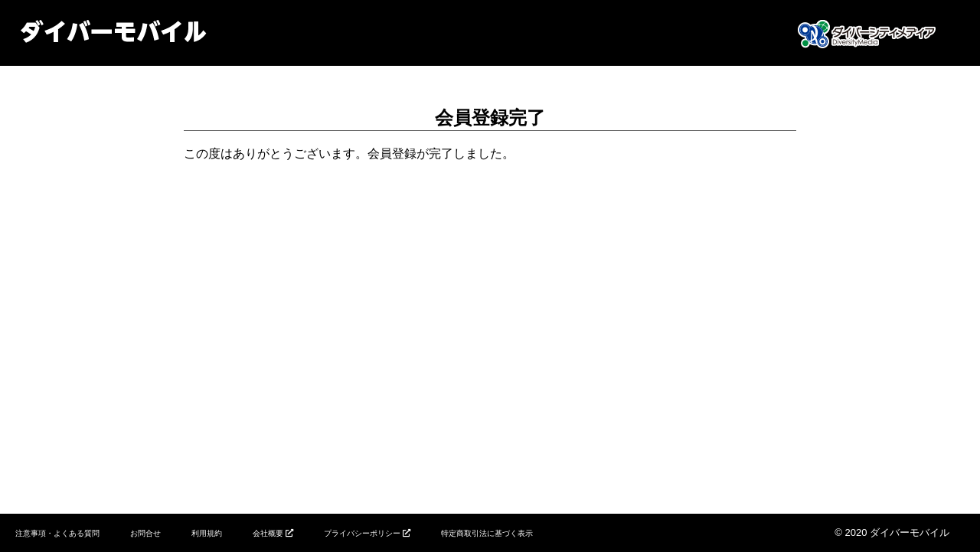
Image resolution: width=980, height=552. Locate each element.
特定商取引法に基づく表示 (487, 533)
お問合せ (145, 533)
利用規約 (207, 533)
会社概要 (268, 533)
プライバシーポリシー (362, 533)
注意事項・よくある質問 (57, 533)
